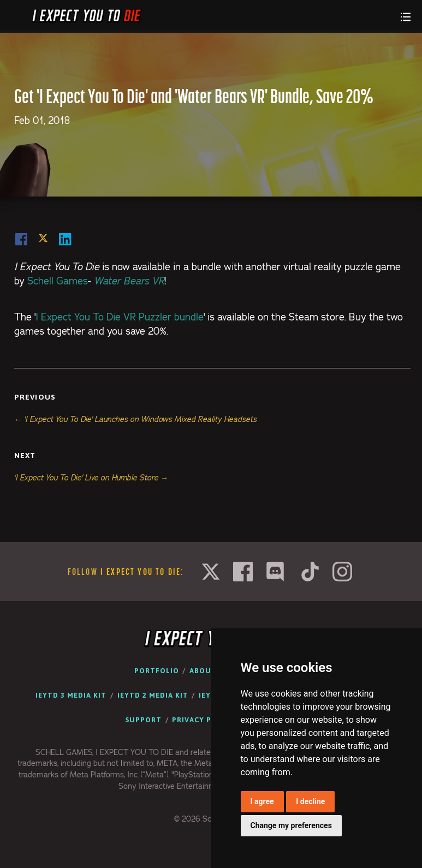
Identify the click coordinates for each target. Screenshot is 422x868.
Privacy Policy (203, 720)
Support (144, 720)
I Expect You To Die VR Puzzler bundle (120, 317)
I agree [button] (262, 801)
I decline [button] (310, 801)
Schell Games (58, 281)
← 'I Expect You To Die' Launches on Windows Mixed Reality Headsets (135, 419)
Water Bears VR (129, 281)
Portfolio (157, 671)
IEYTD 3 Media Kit (71, 695)
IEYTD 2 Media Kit (153, 695)
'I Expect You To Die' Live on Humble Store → (91, 478)
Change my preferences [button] (291, 825)
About (203, 671)
